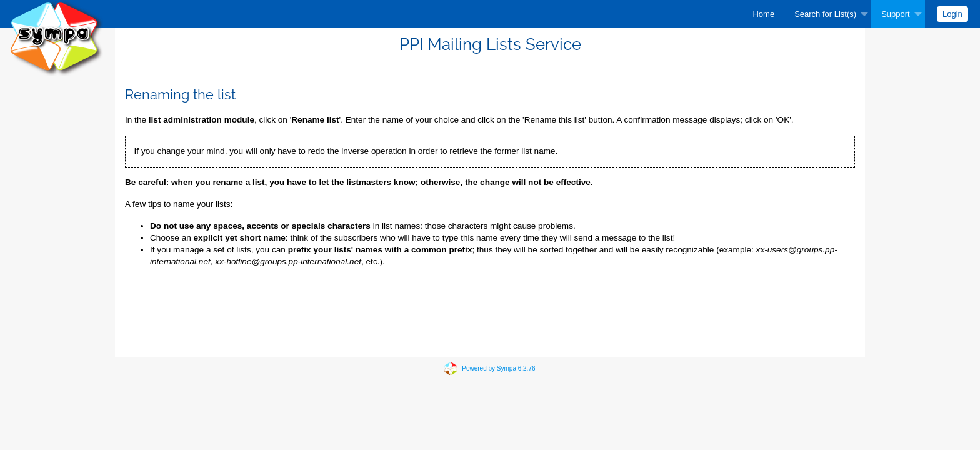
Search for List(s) (825, 14)
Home (763, 14)
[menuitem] (763, 14)
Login (952, 14)
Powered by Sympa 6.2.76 (498, 368)
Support (896, 14)
